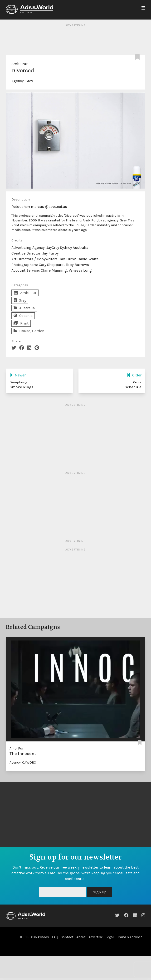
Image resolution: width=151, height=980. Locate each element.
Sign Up (100, 892)
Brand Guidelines (129, 937)
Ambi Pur (19, 64)
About (81, 937)
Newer (18, 375)
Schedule (133, 387)
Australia (24, 308)
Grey (29, 81)
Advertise (96, 937)
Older (134, 375)
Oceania (23, 316)
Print (21, 323)
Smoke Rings (21, 387)
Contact (67, 937)
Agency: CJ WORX (23, 762)
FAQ (55, 937)
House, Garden (29, 331)
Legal (110, 937)
